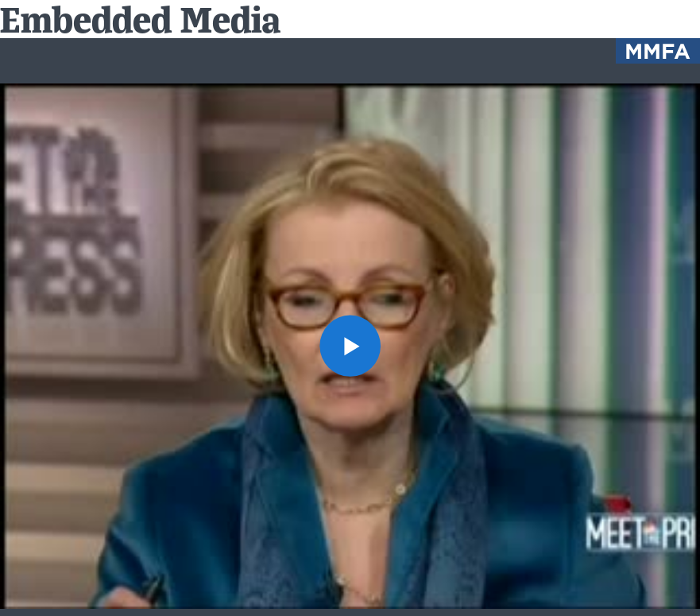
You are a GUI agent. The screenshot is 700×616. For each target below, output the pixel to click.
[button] (350, 346)
